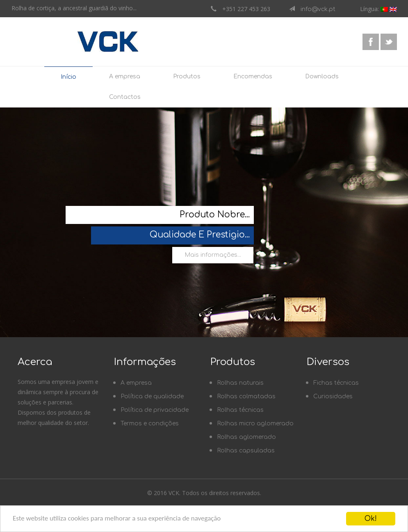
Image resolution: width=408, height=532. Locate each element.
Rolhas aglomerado (246, 437)
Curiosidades (333, 396)
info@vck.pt (315, 9)
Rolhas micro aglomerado (255, 424)
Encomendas (253, 76)
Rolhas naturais (240, 383)
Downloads (322, 76)
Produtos (187, 76)
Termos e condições (150, 424)
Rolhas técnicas (240, 410)
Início (68, 77)
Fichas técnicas (336, 383)
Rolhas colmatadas (246, 396)
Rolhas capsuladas (246, 451)
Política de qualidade (152, 396)
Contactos (125, 97)
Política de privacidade (155, 410)
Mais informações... (213, 255)
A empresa (125, 76)
